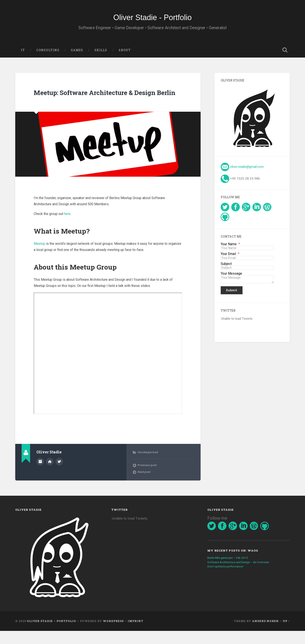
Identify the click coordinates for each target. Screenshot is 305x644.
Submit (232, 294)
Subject (226, 268)
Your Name (230, 248)
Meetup (39, 257)
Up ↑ (286, 634)
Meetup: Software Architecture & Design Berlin (107, 100)
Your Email (230, 258)
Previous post (147, 478)
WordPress (113, 634)
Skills (101, 54)
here (67, 227)
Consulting (48, 54)
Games (77, 54)
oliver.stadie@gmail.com (247, 171)
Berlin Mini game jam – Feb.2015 (231, 571)
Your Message (231, 277)
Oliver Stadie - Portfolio (152, 19)
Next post (144, 485)
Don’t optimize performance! (228, 579)
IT (23, 54)
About (125, 54)
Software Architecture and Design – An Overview (242, 575)
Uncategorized (148, 465)
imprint (136, 634)
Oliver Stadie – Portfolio (51, 634)
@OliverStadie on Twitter (59, 475)
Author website (50, 475)
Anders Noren (265, 634)
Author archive (40, 475)
